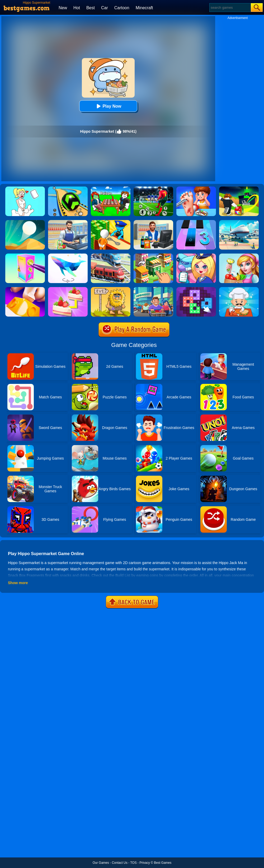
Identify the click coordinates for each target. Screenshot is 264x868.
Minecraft (144, 8)
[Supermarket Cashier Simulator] (68, 222)
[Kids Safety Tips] (196, 188)
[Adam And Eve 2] (111, 289)
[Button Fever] (25, 289)
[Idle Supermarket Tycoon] (153, 289)
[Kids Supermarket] (153, 222)
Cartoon (122, 8)
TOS (133, 863)
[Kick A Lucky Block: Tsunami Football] (239, 188)
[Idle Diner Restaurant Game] (239, 289)
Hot (77, 8)
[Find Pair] (68, 289)
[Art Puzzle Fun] (196, 289)
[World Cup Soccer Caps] (153, 188)
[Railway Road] (111, 255)
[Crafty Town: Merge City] (153, 255)
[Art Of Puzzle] (68, 255)
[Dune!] (25, 222)
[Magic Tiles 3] (196, 222)
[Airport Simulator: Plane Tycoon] (239, 222)
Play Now (108, 106)
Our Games (101, 863)
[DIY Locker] (25, 255)
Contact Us (119, 863)
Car (105, 8)
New (63, 8)
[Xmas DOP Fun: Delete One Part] (25, 188)
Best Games (163, 863)
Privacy (145, 863)
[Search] (230, 8)
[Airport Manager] (196, 255)
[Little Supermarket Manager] (239, 255)
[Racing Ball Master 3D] (68, 188)
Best (91, 8)
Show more (18, 583)
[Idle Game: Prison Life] (111, 222)
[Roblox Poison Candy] (111, 188)
